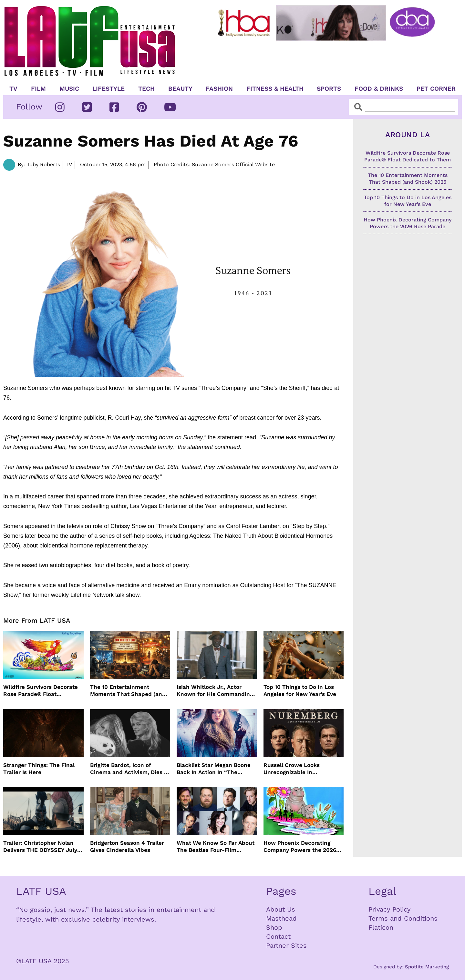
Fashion (219, 89)
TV (13, 89)
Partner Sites (286, 945)
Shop (274, 927)
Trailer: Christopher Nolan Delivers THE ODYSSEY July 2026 (40, 847)
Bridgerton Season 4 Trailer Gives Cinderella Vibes (127, 846)
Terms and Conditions (403, 918)
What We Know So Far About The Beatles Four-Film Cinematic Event (216, 847)
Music (69, 89)
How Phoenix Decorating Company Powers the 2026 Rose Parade (300, 847)
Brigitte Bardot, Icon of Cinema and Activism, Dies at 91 (130, 769)
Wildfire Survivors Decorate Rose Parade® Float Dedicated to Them (41, 691)
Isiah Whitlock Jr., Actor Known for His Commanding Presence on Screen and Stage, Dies (215, 691)
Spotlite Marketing (427, 967)
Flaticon (381, 927)
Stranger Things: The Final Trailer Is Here (39, 769)
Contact (278, 936)
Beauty (180, 89)
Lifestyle (108, 89)
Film (38, 89)
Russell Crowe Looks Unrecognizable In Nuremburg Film (292, 769)
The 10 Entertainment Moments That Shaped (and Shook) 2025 (128, 691)
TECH (146, 89)
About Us (281, 909)
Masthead (281, 918)
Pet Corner (436, 89)
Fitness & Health (275, 89)
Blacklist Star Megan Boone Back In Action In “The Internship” (214, 769)
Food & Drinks (379, 89)
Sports (329, 89)
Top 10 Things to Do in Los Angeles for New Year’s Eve (300, 690)
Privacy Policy (389, 909)
